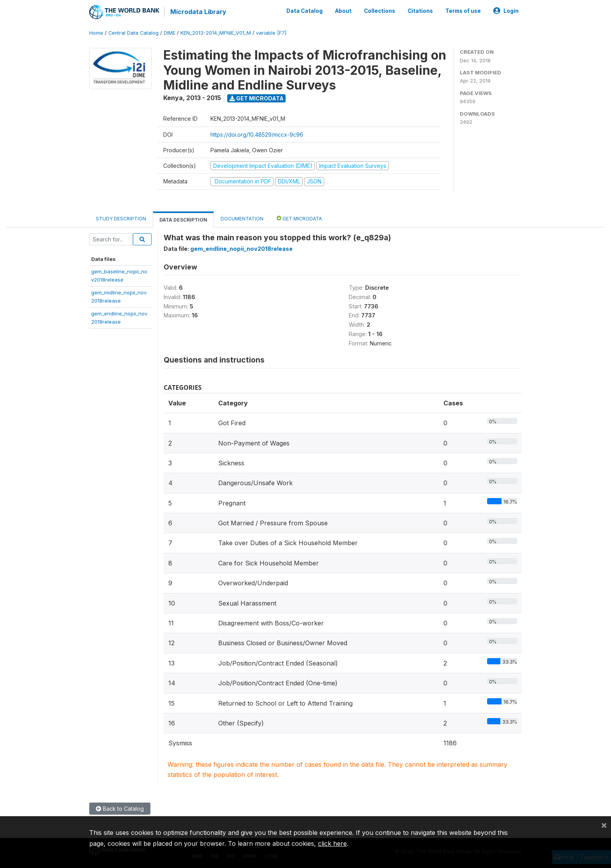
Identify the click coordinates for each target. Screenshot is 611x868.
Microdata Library (198, 12)
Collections (380, 11)
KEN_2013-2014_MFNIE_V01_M (216, 33)
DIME (170, 33)
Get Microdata (257, 98)
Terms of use (463, 11)
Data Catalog (305, 11)
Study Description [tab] (121, 219)
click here (332, 843)
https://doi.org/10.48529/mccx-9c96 (257, 135)
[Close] (604, 825)
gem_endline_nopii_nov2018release (241, 249)
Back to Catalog (120, 809)
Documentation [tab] (242, 219)
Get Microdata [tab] (299, 218)
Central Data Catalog (133, 33)
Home (96, 33)
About (343, 11)
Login (506, 11)
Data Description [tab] (183, 220)
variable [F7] (271, 33)
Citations (420, 11)
